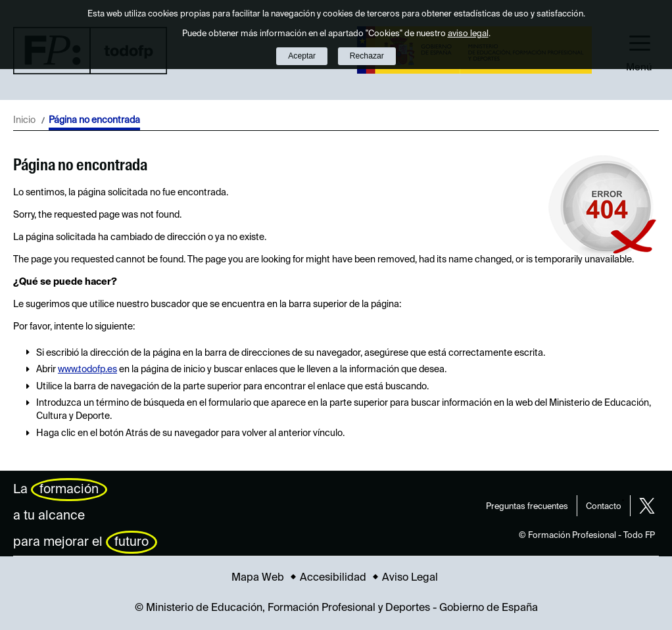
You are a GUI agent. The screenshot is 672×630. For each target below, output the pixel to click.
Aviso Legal (410, 578)
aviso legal (468, 34)
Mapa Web (258, 578)
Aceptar (302, 56)
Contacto (604, 507)
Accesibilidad (333, 578)
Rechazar (367, 56)
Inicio (24, 120)
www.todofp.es (87, 370)
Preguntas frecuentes (527, 507)
